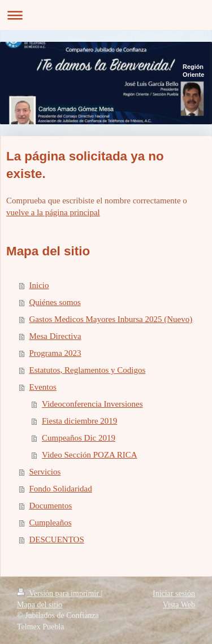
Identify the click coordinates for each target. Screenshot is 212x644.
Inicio (39, 285)
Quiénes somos (55, 302)
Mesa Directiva (55, 336)
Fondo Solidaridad (61, 489)
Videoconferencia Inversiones (92, 404)
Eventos (43, 387)
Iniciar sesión (174, 593)
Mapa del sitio (40, 605)
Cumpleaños (51, 523)
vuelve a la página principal (53, 212)
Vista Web (179, 605)
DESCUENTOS (57, 539)
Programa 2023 (55, 353)
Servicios (45, 472)
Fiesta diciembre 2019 (79, 421)
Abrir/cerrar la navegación (106, 15)
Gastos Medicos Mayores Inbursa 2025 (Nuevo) (111, 319)
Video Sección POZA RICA (90, 455)
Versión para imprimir (59, 593)
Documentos (51, 506)
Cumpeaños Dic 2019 (79, 438)
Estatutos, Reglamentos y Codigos (88, 370)
